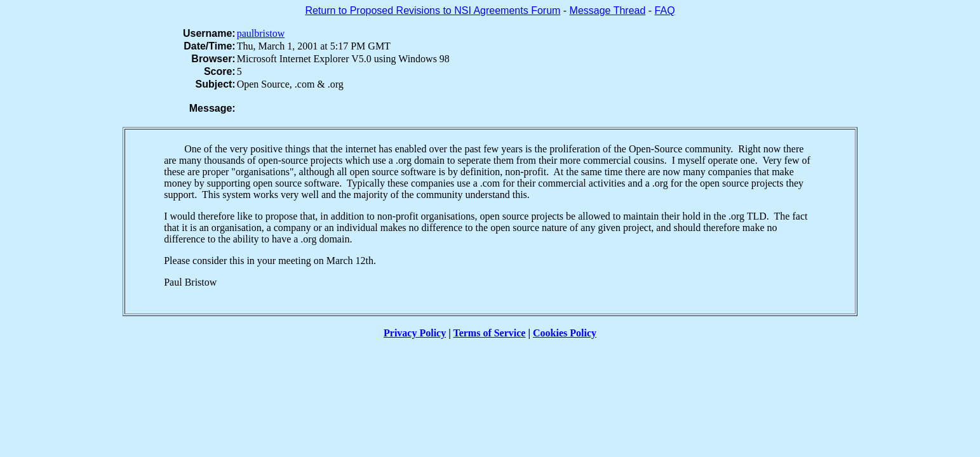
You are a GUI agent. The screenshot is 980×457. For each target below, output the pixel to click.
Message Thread (608, 10)
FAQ (665, 10)
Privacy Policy (415, 333)
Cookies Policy (565, 333)
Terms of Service (489, 333)
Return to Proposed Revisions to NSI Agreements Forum (433, 10)
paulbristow (261, 33)
